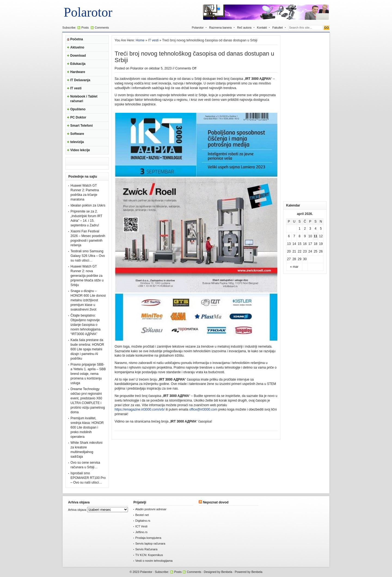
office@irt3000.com (203, 409)
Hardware (78, 72)
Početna (77, 39)
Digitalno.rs (143, 521)
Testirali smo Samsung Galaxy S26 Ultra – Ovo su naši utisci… (88, 256)
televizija (77, 142)
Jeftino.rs (141, 532)
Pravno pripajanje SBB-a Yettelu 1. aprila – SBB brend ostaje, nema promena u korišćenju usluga (88, 374)
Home (140, 40)
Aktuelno (77, 47)
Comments (102, 28)
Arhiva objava (77, 510)
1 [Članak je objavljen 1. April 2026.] (300, 229)
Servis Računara (146, 549)
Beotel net (142, 515)
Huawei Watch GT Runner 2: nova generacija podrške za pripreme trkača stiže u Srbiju (87, 276)
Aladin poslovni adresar (151, 509)
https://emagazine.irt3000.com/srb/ (140, 409)
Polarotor (88, 12)
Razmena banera (220, 28)
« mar (294, 267)
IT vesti (76, 88)
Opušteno (78, 109)
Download (78, 56)
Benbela (227, 572)
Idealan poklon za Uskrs (88, 205)
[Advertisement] (305, 117)
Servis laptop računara (150, 543)
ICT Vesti (141, 526)
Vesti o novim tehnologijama (154, 561)
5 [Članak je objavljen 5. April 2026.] (321, 229)
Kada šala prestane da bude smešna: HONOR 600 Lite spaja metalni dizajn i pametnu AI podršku (87, 349)
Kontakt (262, 28)
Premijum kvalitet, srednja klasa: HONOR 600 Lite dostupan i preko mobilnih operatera (87, 427)
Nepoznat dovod (216, 502)
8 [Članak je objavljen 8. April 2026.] (300, 236)
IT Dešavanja (80, 80)
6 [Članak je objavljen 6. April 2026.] (289, 236)
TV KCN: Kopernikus (149, 555)
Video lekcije (80, 150)
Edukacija (78, 64)
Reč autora (244, 28)
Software (77, 134)
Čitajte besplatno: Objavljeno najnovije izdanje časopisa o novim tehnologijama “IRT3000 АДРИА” (85, 325)
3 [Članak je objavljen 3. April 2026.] (310, 229)
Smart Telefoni (81, 126)
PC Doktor (78, 117)
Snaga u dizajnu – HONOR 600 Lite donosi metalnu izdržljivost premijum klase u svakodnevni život (88, 300)
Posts (85, 28)
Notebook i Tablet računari (84, 99)
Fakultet (277, 28)
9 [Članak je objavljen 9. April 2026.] (305, 236)
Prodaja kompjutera (148, 538)
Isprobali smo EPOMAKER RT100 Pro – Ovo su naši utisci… (88, 478)
